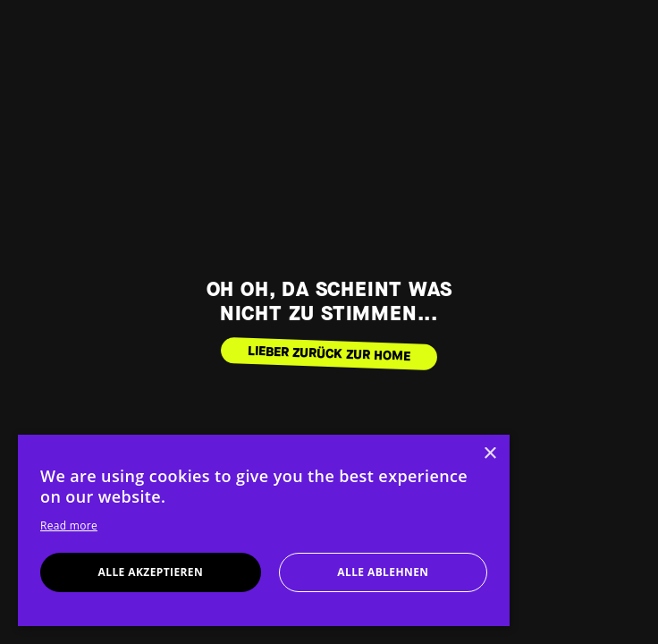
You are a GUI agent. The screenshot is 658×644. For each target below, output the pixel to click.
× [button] (489, 454)
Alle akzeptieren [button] (151, 572)
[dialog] (264, 530)
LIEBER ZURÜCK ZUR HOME (329, 353)
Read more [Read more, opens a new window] (69, 525)
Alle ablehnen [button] (383, 572)
